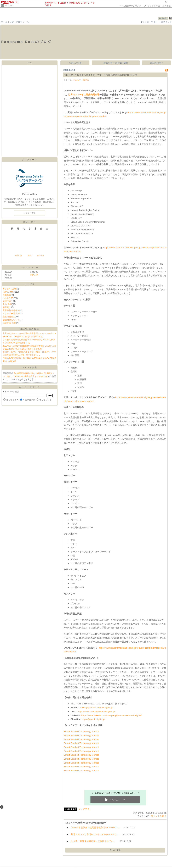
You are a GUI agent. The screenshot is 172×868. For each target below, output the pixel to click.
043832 (163, 18)
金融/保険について (11, 320)
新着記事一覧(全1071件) (116, 63)
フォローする (30, 213)
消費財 (6, 307)
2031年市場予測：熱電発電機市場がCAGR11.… (95, 828)
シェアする (84, 809)
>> (131, 6)
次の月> (40, 255)
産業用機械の (9, 317)
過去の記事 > (156, 63)
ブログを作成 (154, 6)
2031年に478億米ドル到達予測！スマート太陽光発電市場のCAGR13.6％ (100, 75)
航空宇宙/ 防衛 (9, 323)
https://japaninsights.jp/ (93, 719)
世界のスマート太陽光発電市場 (84, 95)
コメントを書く (159, 816)
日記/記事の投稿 (29, 329)
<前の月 (18, 255)
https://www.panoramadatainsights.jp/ (97, 711)
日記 (12, 22)
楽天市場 (167, 6)
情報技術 (7, 301)
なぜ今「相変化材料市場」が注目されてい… (93, 841)
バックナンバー (30, 268)
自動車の (7, 295)
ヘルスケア (8, 298)
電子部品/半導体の (11, 310)
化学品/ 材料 (8, 292)
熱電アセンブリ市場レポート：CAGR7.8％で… (95, 834)
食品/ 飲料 (7, 304)
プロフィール (22, 22)
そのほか (9, 5)
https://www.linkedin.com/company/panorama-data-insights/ (111, 715)
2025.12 (34, 275)
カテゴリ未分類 (10, 289)
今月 (30, 255)
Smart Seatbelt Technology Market (81, 731)
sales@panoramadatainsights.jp (97, 707)
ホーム (4, 22)
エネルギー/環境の (11, 314)
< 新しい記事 (75, 63)
